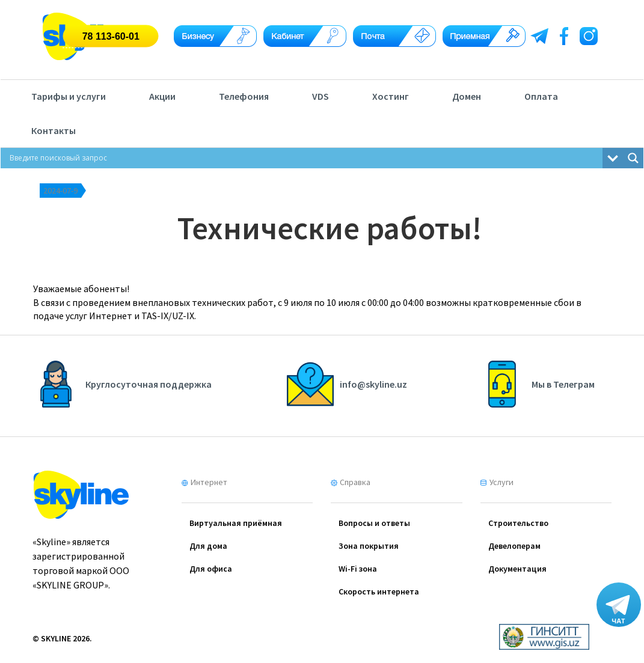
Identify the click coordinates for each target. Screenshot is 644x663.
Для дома (208, 546)
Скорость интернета (379, 591)
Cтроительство (518, 523)
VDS (320, 96)
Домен (467, 96)
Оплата (541, 96)
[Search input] (305, 158)
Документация (517, 569)
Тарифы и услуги (69, 96)
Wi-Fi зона (358, 569)
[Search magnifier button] (633, 158)
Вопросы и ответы (374, 523)
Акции (162, 96)
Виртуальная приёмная (236, 523)
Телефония (244, 96)
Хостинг (391, 96)
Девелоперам (514, 546)
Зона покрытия (369, 546)
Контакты (54, 130)
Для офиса (211, 569)
